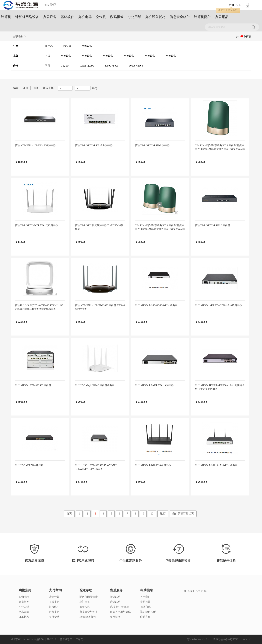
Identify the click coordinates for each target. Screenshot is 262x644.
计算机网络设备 (27, 17)
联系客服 (145, 617)
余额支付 (54, 612)
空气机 (101, 17)
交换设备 (87, 46)
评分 (26, 88)
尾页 (163, 514)
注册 (232, 5)
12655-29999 (87, 66)
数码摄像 (117, 17)
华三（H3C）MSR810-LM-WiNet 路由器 (216, 465)
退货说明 (115, 602)
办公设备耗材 (155, 17)
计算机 (6, 17)
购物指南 (25, 590)
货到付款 (54, 597)
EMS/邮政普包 (88, 617)
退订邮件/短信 (148, 612)
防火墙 (67, 46)
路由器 (49, 46)
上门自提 (85, 602)
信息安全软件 (180, 17)
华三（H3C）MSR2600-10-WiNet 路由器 (156, 305)
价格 (35, 88)
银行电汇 (54, 607)
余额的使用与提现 (120, 612)
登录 (239, 5)
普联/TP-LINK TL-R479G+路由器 (152, 145)
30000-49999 (111, 66)
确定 (95, 88)
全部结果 (18, 36)
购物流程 (24, 597)
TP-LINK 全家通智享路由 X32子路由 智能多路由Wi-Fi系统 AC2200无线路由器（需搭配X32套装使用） (220, 149)
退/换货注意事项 (119, 607)
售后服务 (116, 590)
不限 (48, 56)
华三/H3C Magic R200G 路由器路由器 (95, 385)
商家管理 (50, 5)
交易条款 (24, 612)
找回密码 (145, 607)
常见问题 (145, 602)
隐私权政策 (66, 639)
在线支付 (54, 602)
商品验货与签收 (88, 612)
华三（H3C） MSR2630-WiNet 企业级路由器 (218, 305)
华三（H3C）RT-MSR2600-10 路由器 (154, 385)
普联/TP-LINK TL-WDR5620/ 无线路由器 (36, 225)
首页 (69, 514)
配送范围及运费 (88, 597)
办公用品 (222, 17)
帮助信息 (147, 590)
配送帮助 (86, 590)
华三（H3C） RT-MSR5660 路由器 (33, 385)
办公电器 (85, 17)
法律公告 (52, 639)
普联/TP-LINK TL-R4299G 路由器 (212, 225)
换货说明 (115, 597)
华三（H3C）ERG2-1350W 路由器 (153, 465)
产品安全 (80, 639)
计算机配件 (202, 17)
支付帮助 (55, 590)
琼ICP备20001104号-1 (198, 639)
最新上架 (48, 88)
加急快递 (85, 607)
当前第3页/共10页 (183, 514)
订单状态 (24, 617)
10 (152, 514)
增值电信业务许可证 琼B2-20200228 (232, 639)
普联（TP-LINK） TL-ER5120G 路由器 (35, 145)
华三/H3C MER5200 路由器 (29, 465)
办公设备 (50, 17)
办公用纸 (134, 17)
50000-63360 (136, 66)
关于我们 (145, 597)
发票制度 (115, 617)
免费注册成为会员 (228, 10)
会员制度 (24, 602)
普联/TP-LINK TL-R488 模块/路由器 (94, 145)
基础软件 (67, 17)
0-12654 (65, 66)
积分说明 (24, 607)
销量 (16, 88)
